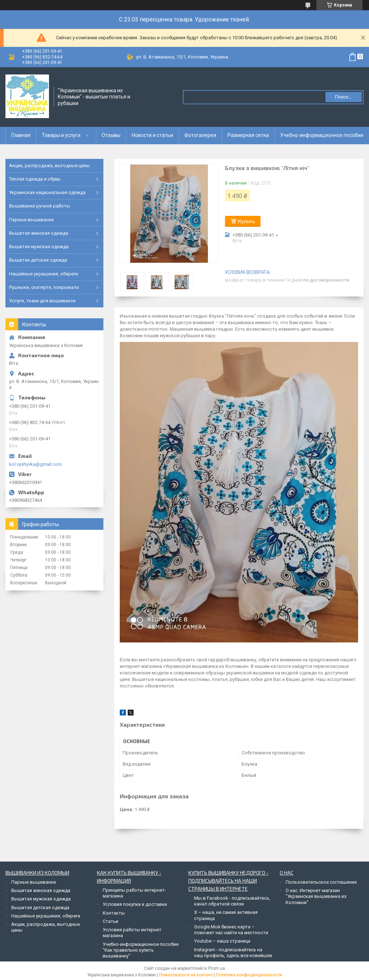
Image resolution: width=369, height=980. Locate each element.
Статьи (110, 921)
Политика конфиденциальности (249, 975)
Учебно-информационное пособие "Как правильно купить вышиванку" (141, 950)
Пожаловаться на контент (186, 975)
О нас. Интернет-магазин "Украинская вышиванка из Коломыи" (316, 896)
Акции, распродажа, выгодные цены (50, 166)
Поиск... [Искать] (344, 97)
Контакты (114, 913)
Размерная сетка (248, 135)
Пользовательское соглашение (321, 882)
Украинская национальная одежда (47, 192)
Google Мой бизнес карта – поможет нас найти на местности (231, 930)
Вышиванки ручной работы (40, 206)
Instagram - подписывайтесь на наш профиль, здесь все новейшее (233, 953)
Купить (247, 221)
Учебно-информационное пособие (322, 135)
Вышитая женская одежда (39, 233)
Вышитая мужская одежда (39, 247)
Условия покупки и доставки (135, 904)
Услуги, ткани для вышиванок (42, 301)
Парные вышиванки (31, 220)
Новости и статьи (152, 135)
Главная (21, 135)
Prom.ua (217, 968)
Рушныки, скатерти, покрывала (44, 287)
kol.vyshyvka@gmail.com (36, 464)
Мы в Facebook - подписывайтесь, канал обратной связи (232, 901)
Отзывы (111, 135)
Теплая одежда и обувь (35, 179)
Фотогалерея (200, 135)
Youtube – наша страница (222, 941)
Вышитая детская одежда (38, 260)
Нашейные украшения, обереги (44, 274)
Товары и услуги (61, 135)
